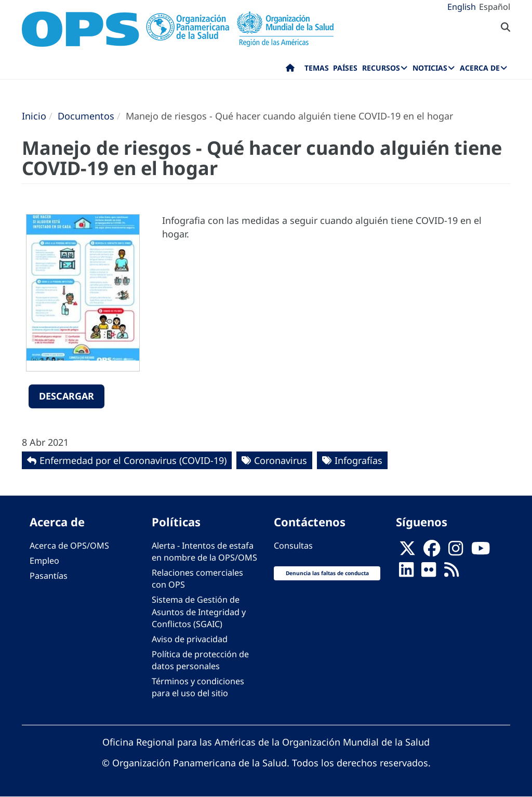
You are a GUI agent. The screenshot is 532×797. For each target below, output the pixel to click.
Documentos (86, 116)
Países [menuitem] (345, 68)
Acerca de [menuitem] (480, 68)
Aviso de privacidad (190, 639)
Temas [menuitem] (317, 68)
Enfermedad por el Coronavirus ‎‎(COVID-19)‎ (133, 460)
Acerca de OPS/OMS (69, 546)
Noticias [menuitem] (430, 68)
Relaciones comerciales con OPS (197, 579)
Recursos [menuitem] (381, 68)
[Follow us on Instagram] (456, 551)
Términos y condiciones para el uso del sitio (198, 687)
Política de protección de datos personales (200, 660)
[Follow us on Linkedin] (406, 573)
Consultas (293, 546)
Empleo (44, 561)
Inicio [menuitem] (290, 70)
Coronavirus (281, 460)
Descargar (66, 396)
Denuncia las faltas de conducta (327, 573)
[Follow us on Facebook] (432, 551)
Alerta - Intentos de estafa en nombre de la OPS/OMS (204, 552)
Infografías (358, 460)
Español (495, 7)
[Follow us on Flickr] (429, 573)
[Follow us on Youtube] (481, 551)
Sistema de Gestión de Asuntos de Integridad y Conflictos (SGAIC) (199, 612)
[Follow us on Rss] (451, 573)
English (462, 7)
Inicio (34, 116)
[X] (407, 551)
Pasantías (49, 576)
